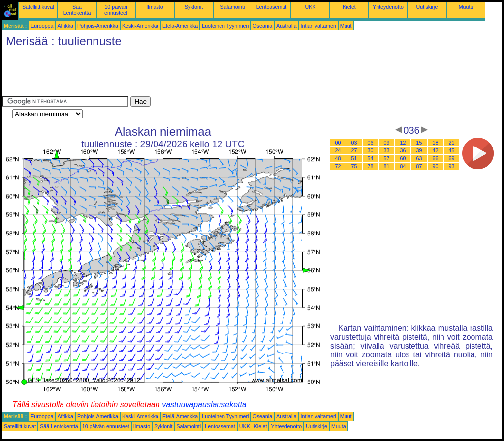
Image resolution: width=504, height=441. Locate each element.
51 (354, 158)
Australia (286, 26)
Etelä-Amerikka (180, 26)
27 (354, 150)
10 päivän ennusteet (116, 10)
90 (436, 166)
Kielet (349, 7)
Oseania (262, 26)
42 (436, 150)
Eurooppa (42, 26)
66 (436, 158)
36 (403, 150)
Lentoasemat (272, 7)
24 (338, 150)
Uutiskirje (427, 7)
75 (354, 166)
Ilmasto (155, 7)
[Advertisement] (181, 74)
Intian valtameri (318, 26)
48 (338, 158)
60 (403, 158)
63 (419, 158)
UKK (311, 7)
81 (387, 166)
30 (371, 150)
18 (436, 143)
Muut (346, 26)
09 (387, 143)
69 (452, 158)
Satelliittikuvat (38, 7)
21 (452, 143)
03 (354, 143)
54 (371, 158)
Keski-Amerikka (140, 26)
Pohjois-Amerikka (98, 26)
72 (338, 166)
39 (419, 150)
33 (387, 150)
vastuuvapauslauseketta (204, 404)
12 (403, 143)
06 (371, 143)
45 (452, 150)
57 (387, 158)
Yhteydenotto (388, 7)
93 (452, 166)
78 (371, 166)
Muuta (466, 7)
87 (419, 166)
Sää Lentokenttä (77, 10)
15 (419, 143)
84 (403, 166)
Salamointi (233, 7)
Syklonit (194, 7)
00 (338, 143)
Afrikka (65, 26)
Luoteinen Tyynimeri (225, 26)
